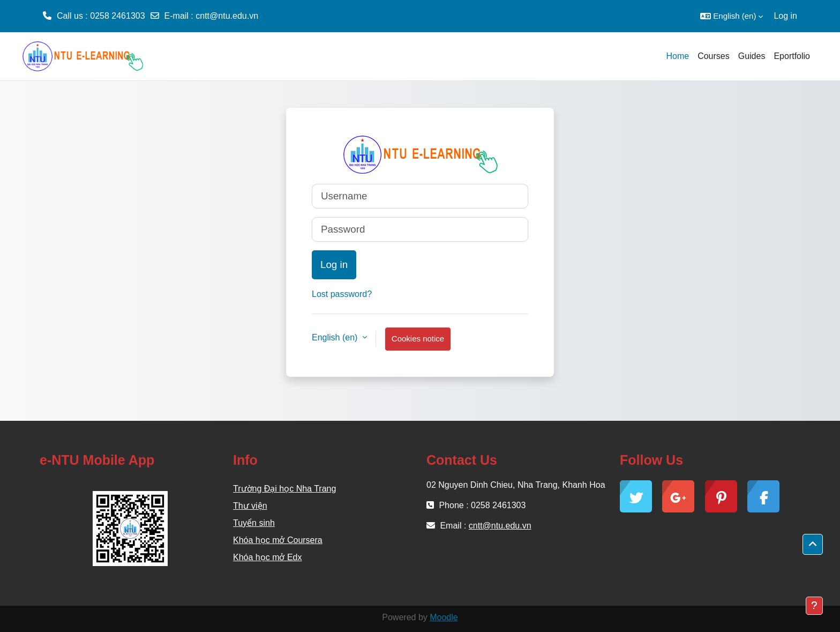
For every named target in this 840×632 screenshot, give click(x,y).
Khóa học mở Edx (268, 557)
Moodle (444, 617)
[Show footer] (814, 606)
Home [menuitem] (677, 56)
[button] (732, 16)
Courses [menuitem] (714, 56)
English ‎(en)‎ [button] (336, 337)
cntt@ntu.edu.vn (227, 16)
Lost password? (342, 294)
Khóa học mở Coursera (278, 540)
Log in (785, 16)
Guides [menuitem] (752, 56)
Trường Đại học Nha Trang (284, 489)
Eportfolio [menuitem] (792, 56)
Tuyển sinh (254, 523)
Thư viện (250, 506)
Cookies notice (418, 339)
